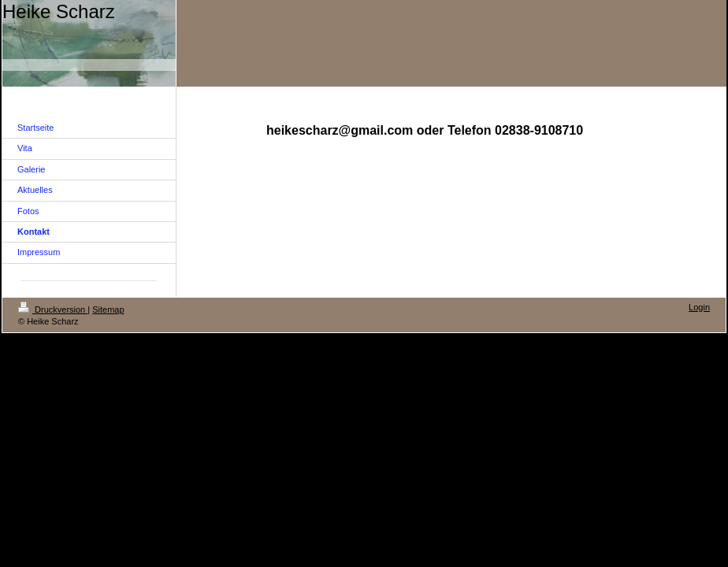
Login (699, 307)
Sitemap (108, 309)
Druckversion (53, 309)
